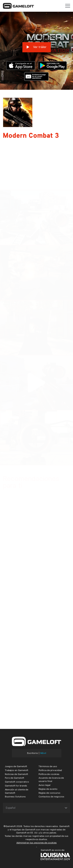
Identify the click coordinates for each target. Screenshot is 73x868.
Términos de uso (48, 766)
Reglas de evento (48, 789)
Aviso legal (44, 785)
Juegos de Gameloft (16, 766)
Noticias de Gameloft (16, 774)
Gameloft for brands (16, 786)
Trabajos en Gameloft (17, 770)
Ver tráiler (37, 47)
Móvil (43, 753)
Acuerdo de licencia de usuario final (51, 779)
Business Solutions (15, 796)
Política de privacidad (50, 770)
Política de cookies (49, 774)
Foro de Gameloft (15, 778)
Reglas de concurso (49, 793)
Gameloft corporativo (17, 782)
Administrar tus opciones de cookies (36, 843)
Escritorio (33, 753)
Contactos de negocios (51, 796)
